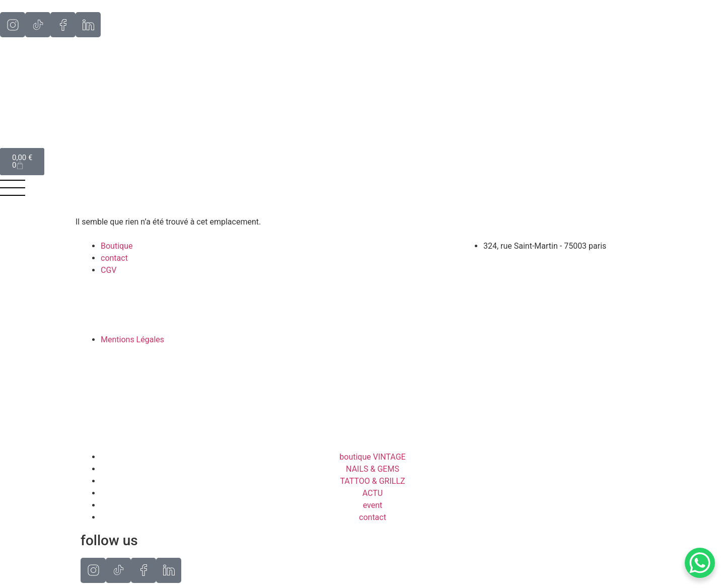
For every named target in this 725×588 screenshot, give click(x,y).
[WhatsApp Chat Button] (700, 563)
